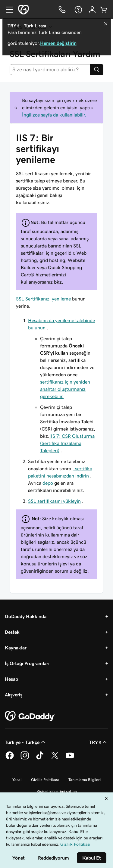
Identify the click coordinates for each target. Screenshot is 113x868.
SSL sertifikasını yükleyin (54, 501)
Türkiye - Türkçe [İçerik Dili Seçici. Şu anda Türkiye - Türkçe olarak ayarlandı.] (26, 742)
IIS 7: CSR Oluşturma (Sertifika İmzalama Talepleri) (67, 443)
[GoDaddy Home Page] (30, 716)
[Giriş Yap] (92, 10)
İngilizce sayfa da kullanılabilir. (54, 115)
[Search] (97, 70)
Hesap (11, 679)
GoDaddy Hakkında (26, 616)
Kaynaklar (16, 648)
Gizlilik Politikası (45, 780)
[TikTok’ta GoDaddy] (40, 758)
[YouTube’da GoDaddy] (70, 758)
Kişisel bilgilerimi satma (57, 791)
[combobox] (50, 70)
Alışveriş (14, 695)
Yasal (17, 780)
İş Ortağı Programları (27, 663)
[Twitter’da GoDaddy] (55, 758)
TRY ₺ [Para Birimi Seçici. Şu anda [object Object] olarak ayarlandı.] (99, 742)
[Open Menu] (7, 10)
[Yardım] (78, 10)
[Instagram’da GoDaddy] (25, 758)
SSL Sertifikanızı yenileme (43, 299)
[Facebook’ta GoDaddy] (10, 758)
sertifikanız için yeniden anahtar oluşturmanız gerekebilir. (65, 389)
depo (48, 483)
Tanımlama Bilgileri (85, 780)
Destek (12, 632)
